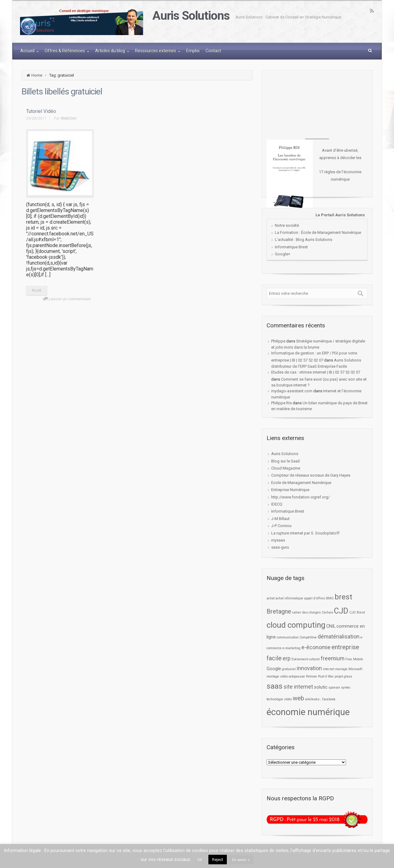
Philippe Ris (281, 403)
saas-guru (280, 547)
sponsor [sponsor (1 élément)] (334, 688)
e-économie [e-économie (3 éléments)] (316, 647)
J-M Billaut (280, 519)
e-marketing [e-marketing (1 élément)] (291, 648)
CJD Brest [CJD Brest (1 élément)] (357, 612)
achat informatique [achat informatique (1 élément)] (289, 598)
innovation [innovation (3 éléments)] (309, 668)
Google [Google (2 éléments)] (274, 669)
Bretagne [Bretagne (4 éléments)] (279, 612)
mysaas (278, 540)
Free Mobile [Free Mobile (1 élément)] (354, 659)
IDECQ (277, 504)
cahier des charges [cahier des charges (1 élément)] (306, 612)
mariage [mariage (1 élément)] (341, 669)
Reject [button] (218, 860)
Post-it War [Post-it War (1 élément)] (326, 676)
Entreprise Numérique (290, 490)
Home (37, 75)
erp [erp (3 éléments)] (287, 658)
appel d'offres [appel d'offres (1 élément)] (315, 598)
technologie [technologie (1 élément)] (275, 699)
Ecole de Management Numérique (301, 483)
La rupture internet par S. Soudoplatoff (305, 533)
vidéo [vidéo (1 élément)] (288, 699)
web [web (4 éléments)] (298, 698)
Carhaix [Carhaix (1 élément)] (327, 612)
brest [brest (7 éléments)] (343, 597)
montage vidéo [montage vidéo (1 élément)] (277, 676)
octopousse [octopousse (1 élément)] (297, 676)
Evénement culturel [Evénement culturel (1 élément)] (306, 659)
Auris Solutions (191, 16)
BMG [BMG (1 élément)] (330, 598)
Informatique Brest (291, 247)
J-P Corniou (281, 526)
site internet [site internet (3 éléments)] (298, 687)
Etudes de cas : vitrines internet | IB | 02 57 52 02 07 (316, 372)
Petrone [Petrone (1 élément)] (312, 676)
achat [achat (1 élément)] (271, 598)
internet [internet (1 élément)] (329, 669)
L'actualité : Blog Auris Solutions (304, 240)
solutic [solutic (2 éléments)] (321, 687)
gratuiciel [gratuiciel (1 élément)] (289, 669)
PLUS (37, 291)
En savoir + (241, 860)
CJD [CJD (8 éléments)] (341, 611)
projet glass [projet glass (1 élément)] (343, 676)
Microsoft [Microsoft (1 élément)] (355, 669)
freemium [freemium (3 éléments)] (333, 658)
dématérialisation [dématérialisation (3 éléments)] (339, 637)
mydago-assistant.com (292, 391)
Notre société (287, 225)
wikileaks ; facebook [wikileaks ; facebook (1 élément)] (320, 699)
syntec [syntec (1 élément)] (346, 688)
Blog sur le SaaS (286, 461)
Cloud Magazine (286, 468)
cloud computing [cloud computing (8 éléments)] (296, 625)
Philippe (278, 341)
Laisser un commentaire (70, 299)
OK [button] (200, 860)
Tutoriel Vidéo (41, 111)
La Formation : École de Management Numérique (318, 232)
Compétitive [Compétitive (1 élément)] (308, 637)
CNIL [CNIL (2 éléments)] (331, 626)
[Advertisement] (317, 104)
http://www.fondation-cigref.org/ (300, 497)
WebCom (68, 118)
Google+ (283, 254)
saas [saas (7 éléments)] (275, 686)
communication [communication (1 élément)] (288, 637)
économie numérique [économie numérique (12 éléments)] (308, 712)
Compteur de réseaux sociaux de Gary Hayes (311, 475)
